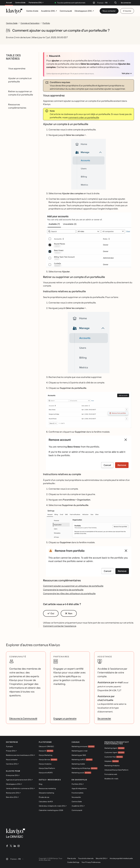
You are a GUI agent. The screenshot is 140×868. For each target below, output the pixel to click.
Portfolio (46, 23)
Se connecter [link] (104, 718)
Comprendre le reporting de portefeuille (63, 590)
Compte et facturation (30, 23)
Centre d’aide (20, 3)
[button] (89, 164)
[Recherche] (115, 3)
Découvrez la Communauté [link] (23, 718)
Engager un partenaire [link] (65, 718)
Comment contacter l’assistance (60, 626)
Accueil (9, 3)
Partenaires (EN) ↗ (36, 3)
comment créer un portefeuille (84, 117)
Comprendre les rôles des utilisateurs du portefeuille (69, 593)
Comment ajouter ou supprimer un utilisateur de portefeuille (73, 586)
